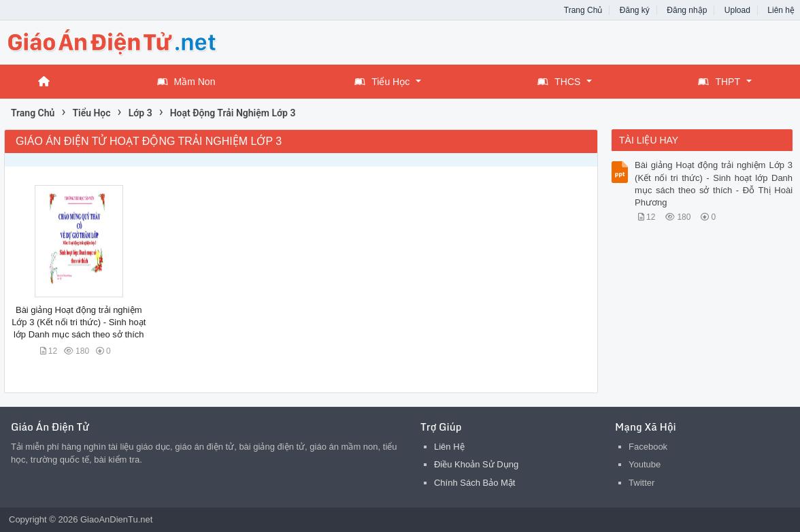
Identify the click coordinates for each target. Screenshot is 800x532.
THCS (559, 82)
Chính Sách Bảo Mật (475, 483)
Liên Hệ (449, 447)
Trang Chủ (583, 10)
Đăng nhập (687, 10)
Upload (737, 10)
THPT (719, 82)
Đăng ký (635, 10)
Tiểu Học (382, 82)
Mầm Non (186, 82)
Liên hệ (781, 10)
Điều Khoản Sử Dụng (476, 464)
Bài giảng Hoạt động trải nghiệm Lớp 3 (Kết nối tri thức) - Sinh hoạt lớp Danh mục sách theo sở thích (79, 322)
